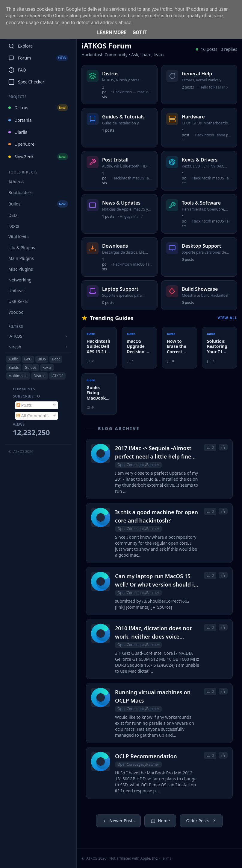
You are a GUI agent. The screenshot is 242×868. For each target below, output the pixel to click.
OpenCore (21, 144)
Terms (166, 858)
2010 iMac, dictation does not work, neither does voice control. (153, 633)
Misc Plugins (21, 269)
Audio (13, 359)
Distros (38, 108)
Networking (20, 280)
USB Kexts (18, 301)
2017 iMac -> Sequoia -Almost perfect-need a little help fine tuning (153, 453)
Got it (140, 32)
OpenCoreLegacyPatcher (138, 465)
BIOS (42, 359)
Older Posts (201, 821)
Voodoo (16, 312)
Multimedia (18, 376)
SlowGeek (38, 157)
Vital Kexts (19, 237)
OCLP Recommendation (146, 756)
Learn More (112, 32)
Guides (31, 367)
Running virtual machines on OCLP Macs (153, 696)
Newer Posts (118, 821)
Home (160, 821)
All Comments (32, 416)
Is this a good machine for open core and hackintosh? (156, 516)
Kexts (14, 226)
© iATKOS (21, 451)
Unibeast (17, 291)
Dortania (20, 120)
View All (227, 318)
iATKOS (58, 376)
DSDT (14, 215)
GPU (28, 359)
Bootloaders (20, 192)
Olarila (18, 132)
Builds (38, 204)
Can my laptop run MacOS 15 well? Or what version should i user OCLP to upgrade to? (154, 581)
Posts (24, 405)
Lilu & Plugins (22, 248)
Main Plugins (21, 258)
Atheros (16, 182)
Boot (56, 359)
